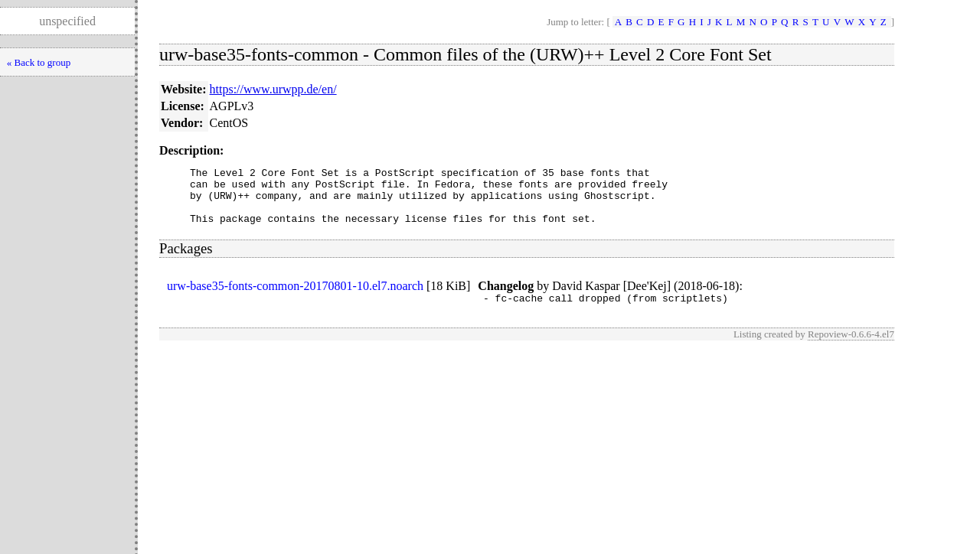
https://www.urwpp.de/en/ (273, 89)
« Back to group (39, 62)
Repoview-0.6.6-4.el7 (851, 348)
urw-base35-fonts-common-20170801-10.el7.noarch (295, 297)
